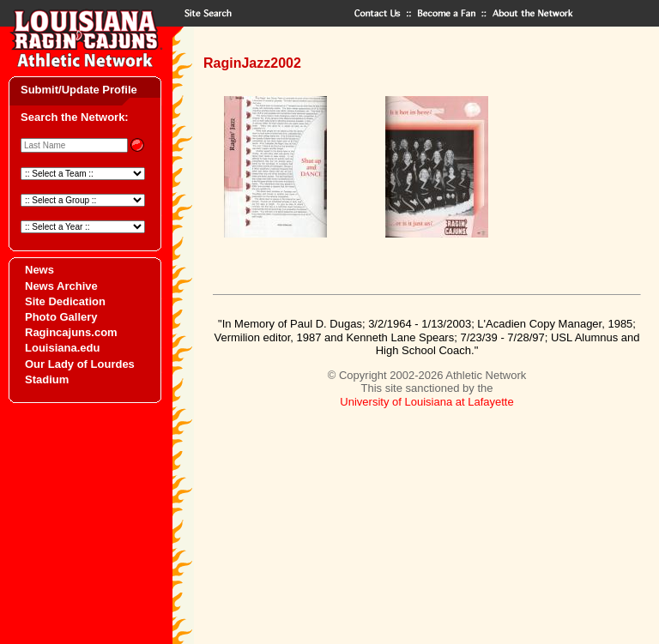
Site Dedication (65, 301)
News (39, 270)
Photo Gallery (61, 317)
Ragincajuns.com (71, 332)
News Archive (61, 286)
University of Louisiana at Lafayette (426, 402)
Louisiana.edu (62, 348)
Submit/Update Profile (79, 90)
